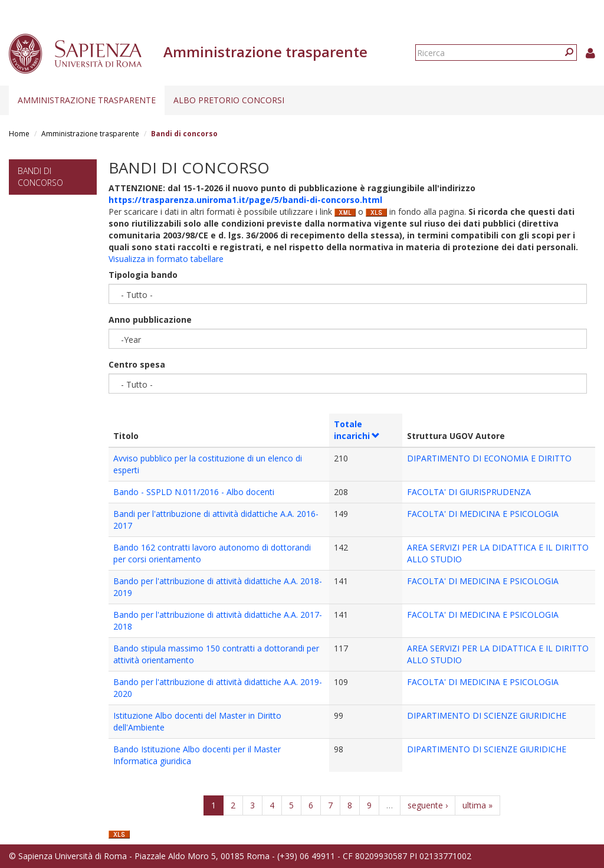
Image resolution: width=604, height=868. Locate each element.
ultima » (477, 805)
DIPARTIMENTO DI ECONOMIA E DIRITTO (489, 458)
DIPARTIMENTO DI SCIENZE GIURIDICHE (487, 715)
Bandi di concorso (40, 177)
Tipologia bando (143, 275)
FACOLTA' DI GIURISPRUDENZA (469, 492)
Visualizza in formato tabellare (166, 259)
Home (19, 134)
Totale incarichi (357, 430)
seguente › (428, 805)
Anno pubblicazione (150, 320)
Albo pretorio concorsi (229, 100)
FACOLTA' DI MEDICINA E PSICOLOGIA (483, 514)
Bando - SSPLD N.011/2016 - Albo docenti (194, 492)
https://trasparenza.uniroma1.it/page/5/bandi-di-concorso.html (245, 200)
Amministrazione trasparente (87, 100)
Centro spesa (137, 364)
